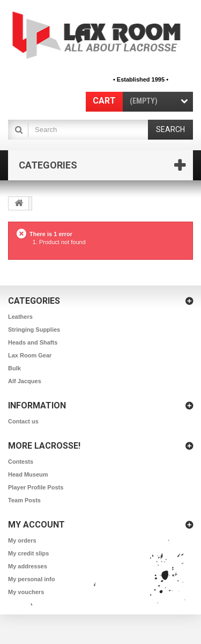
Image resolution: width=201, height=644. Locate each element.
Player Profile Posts (36, 487)
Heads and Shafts (33, 342)
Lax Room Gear (30, 355)
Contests (21, 462)
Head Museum (28, 474)
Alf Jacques (25, 381)
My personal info (31, 579)
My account (36, 525)
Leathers (20, 317)
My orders (22, 540)
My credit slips (28, 553)
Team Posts (24, 500)
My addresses (28, 566)
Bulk (14, 368)
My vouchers (26, 592)
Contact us (23, 421)
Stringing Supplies (34, 330)
